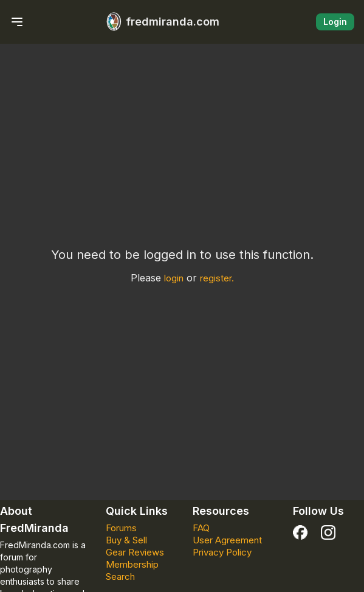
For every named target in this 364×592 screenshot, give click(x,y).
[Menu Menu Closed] (17, 22)
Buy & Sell (126, 540)
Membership (132, 564)
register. (217, 278)
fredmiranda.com (160, 22)
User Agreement (227, 540)
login (174, 278)
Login (335, 22)
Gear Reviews (135, 552)
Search (120, 577)
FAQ (201, 528)
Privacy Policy (222, 552)
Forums (121, 528)
